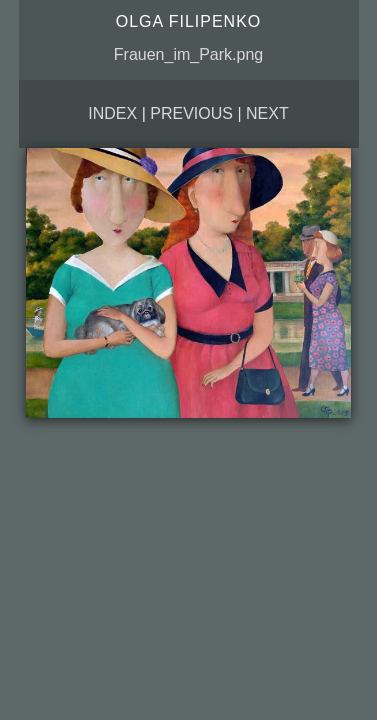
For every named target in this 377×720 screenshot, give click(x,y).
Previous (191, 113)
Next (267, 113)
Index (112, 113)
